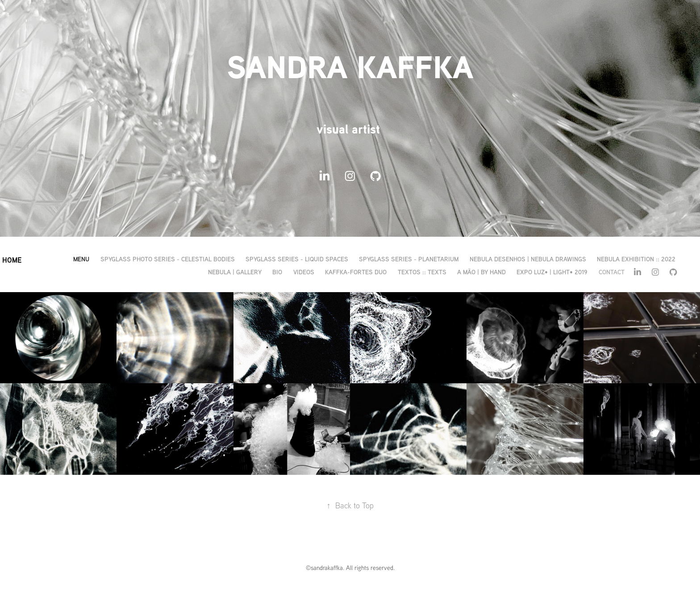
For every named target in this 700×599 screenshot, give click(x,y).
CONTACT (612, 272)
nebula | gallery (235, 272)
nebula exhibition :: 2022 (636, 259)
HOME (12, 260)
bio (277, 272)
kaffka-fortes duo (356, 272)
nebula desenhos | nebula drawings (528, 259)
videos (304, 272)
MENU (81, 259)
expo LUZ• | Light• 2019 (552, 272)
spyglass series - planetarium (409, 259)
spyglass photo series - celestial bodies (168, 259)
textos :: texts (422, 272)
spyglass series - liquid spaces (297, 259)
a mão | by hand (481, 272)
